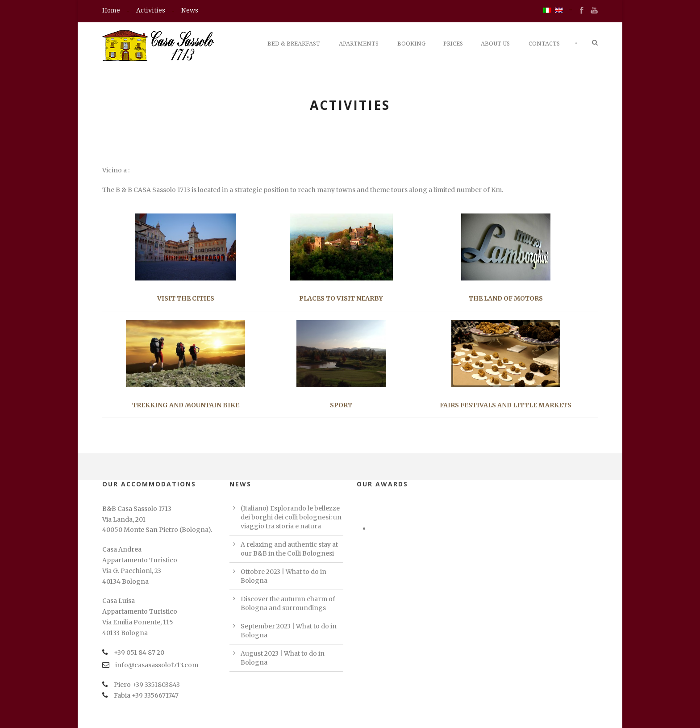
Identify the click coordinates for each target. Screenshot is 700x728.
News (190, 10)
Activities (151, 10)
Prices (453, 44)
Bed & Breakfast (294, 44)
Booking (411, 44)
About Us (495, 44)
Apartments (359, 44)
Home (111, 10)
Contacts (544, 44)
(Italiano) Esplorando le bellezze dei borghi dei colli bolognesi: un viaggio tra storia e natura (291, 517)
